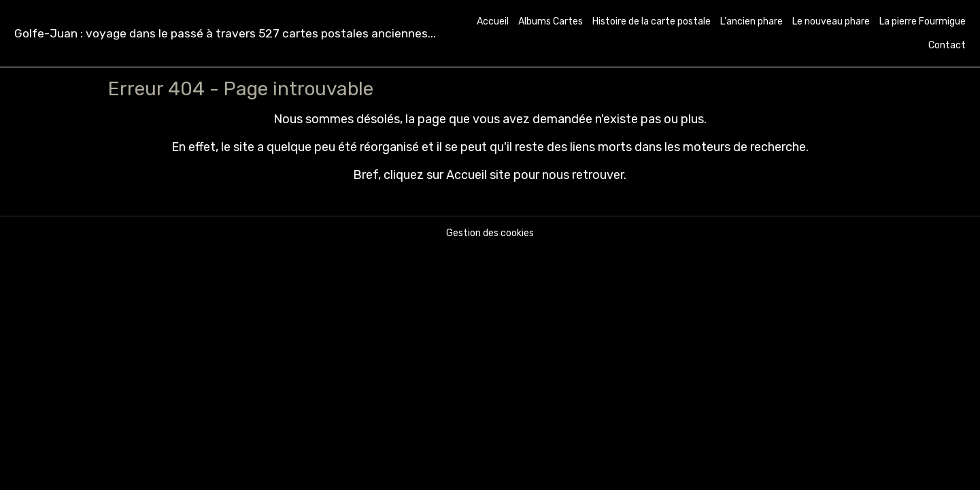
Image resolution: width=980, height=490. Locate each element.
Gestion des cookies (490, 233)
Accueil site (478, 175)
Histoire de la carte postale (652, 21)
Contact (947, 45)
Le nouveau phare (831, 21)
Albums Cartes (551, 21)
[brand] (225, 34)
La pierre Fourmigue (923, 21)
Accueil (493, 21)
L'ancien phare (751, 21)
